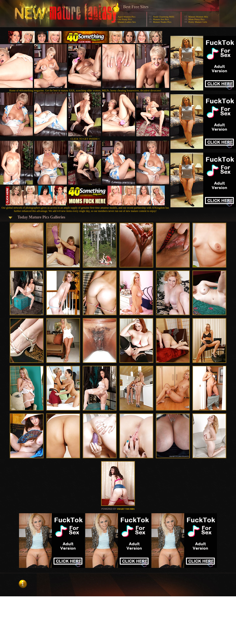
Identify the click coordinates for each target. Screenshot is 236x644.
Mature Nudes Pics (162, 22)
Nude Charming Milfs (164, 17)
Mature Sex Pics (161, 19)
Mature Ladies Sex (127, 22)
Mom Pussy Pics (196, 19)
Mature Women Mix (198, 17)
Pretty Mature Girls (198, 22)
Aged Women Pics (126, 17)
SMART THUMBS (126, 509)
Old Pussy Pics (125, 19)
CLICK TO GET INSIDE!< (85, 139)
